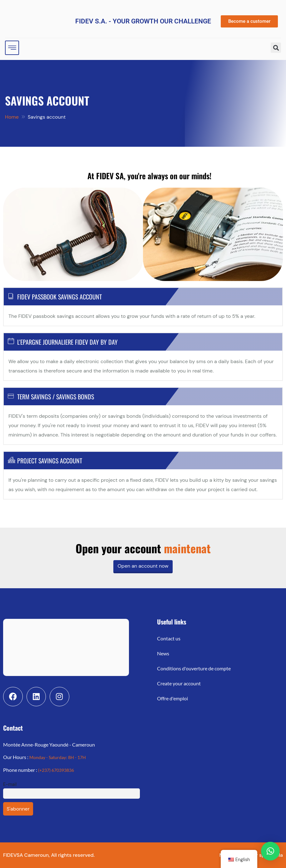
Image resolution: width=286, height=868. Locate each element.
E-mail (10, 784)
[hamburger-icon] (12, 48)
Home (12, 117)
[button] (276, 48)
